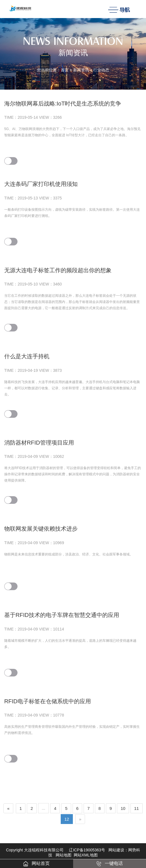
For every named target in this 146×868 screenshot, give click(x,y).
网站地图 (64, 855)
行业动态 (101, 70)
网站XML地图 (86, 855)
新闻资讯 (81, 70)
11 (137, 808)
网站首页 (36, 864)
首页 (65, 70)
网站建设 (116, 850)
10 (123, 808)
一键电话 (110, 864)
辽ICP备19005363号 (87, 850)
